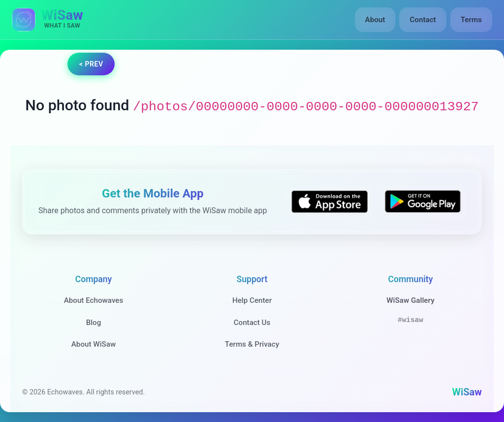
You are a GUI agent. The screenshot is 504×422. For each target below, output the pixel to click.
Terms (471, 20)
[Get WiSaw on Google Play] (423, 202)
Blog (94, 323)
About (375, 20)
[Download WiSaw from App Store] (329, 202)
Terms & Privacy (252, 344)
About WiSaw (94, 344)
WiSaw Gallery (410, 300)
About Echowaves (94, 300)
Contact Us (252, 323)
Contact (423, 20)
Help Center (252, 300)
